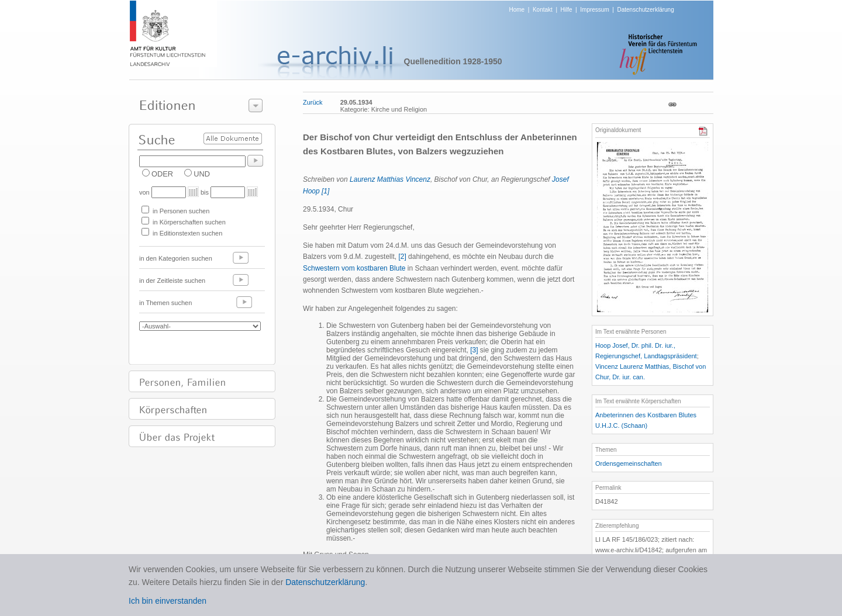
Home (517, 10)
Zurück (313, 102)
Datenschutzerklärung (645, 10)
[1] (325, 191)
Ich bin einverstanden (168, 601)
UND (202, 174)
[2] (402, 257)
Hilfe (567, 10)
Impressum (594, 10)
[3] (474, 350)
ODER (162, 174)
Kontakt (543, 10)
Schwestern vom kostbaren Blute (354, 268)
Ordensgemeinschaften (629, 463)
